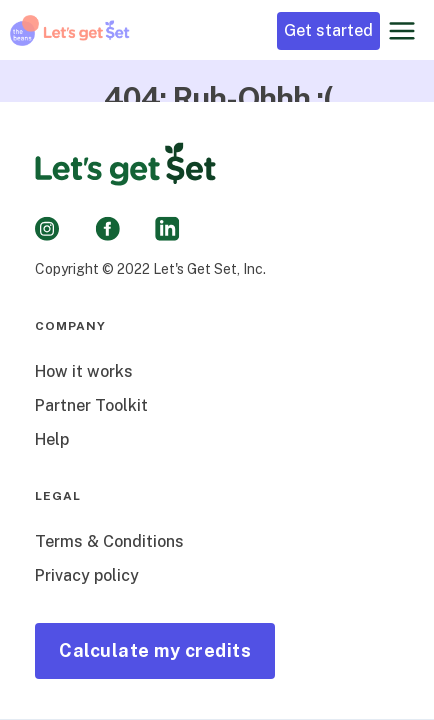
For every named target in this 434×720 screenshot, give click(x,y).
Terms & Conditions (109, 541)
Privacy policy (87, 575)
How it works (84, 371)
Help (52, 439)
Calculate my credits (155, 650)
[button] (402, 30)
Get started (328, 30)
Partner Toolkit (91, 405)
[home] (70, 30)
